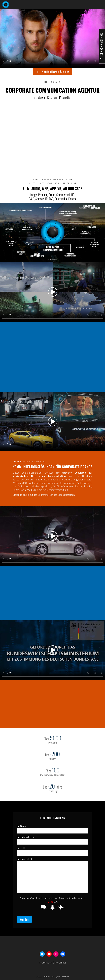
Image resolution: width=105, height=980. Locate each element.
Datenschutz (59, 963)
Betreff (52, 851)
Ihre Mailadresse (52, 840)
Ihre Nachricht (52, 875)
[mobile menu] (101, 4)
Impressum (45, 963)
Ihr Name (52, 829)
